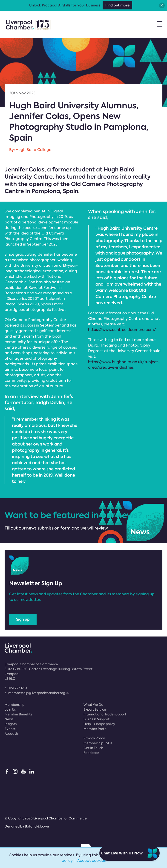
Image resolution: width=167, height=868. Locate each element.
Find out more (117, 5)
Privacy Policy (94, 738)
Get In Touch (93, 748)
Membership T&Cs (98, 743)
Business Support (96, 719)
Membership (14, 705)
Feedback (91, 753)
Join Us (10, 709)
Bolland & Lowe (37, 826)
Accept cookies (91, 861)
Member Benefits (18, 714)
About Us (12, 734)
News (9, 719)
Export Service (95, 709)
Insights (11, 724)
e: (37, 693)
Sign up (23, 619)
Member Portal (95, 729)
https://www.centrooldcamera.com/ (122, 330)
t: (16, 688)
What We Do (93, 705)
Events (10, 729)
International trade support (105, 714)
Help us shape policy (99, 724)
